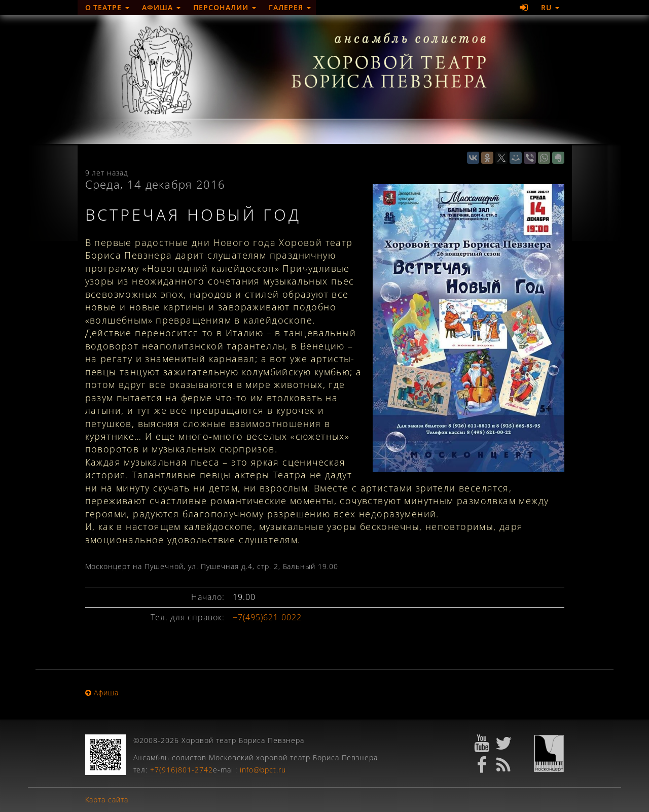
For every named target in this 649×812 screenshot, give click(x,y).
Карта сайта (107, 800)
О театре (107, 7)
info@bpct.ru (263, 770)
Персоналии (225, 7)
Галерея (290, 7)
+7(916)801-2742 (182, 770)
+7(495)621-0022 (267, 617)
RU (550, 7)
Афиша (161, 7)
